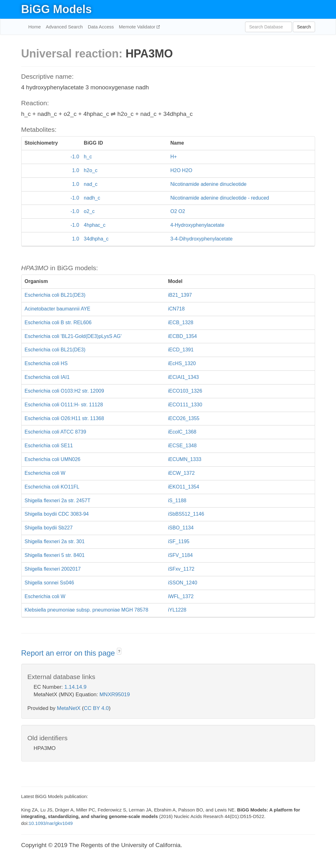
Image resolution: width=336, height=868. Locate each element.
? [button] (119, 652)
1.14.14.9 (75, 687)
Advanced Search (64, 27)
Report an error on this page (69, 653)
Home (35, 27)
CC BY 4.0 (96, 708)
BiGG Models (57, 9)
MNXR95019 (115, 694)
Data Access (101, 27)
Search (304, 27)
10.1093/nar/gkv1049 (51, 823)
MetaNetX (69, 708)
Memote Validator (138, 27)
